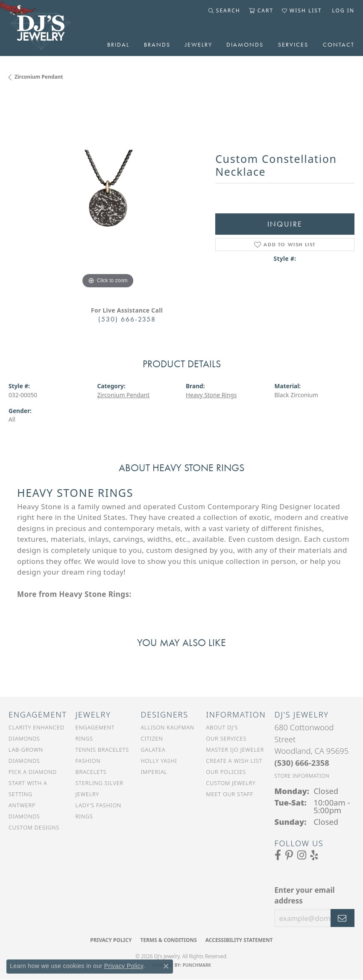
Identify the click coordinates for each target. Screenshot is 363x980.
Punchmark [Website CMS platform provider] (197, 965)
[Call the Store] (302, 763)
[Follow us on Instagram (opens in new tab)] (302, 855)
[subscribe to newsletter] (343, 918)
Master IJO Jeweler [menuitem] (235, 750)
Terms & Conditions (168, 940)
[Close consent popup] (166, 966)
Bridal (118, 44)
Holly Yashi (159, 761)
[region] (108, 192)
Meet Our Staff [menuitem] (229, 794)
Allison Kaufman (168, 727)
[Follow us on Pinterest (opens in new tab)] (289, 855)
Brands (157, 44)
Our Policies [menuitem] (226, 772)
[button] (224, 11)
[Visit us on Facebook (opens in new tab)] (278, 855)
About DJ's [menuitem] (222, 727)
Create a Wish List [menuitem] (234, 761)
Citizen (152, 738)
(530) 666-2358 (127, 319)
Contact (339, 44)
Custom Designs (34, 827)
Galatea (153, 750)
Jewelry (199, 44)
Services (293, 44)
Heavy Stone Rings (211, 395)
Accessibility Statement (239, 940)
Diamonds (245, 44)
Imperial (154, 772)
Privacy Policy (111, 940)
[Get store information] (302, 776)
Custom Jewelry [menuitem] (231, 783)
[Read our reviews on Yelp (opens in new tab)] (314, 855)
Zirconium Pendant (39, 77)
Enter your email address (305, 896)
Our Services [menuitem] (226, 738)
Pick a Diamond (33, 772)
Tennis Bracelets (102, 750)
